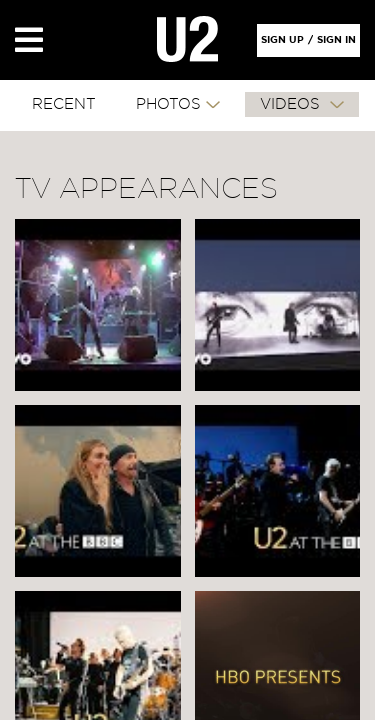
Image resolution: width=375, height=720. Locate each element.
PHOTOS (168, 104)
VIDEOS (292, 104)
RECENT (64, 104)
